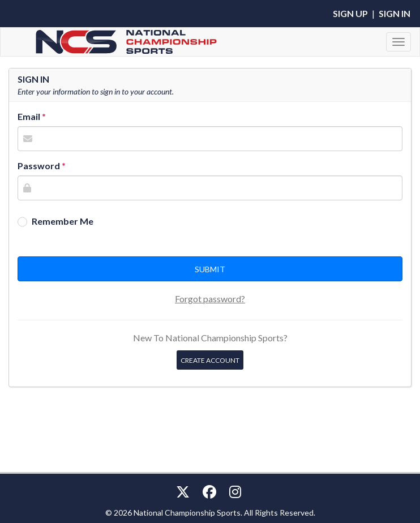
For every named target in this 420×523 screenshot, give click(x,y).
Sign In (395, 13)
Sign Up (350, 13)
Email (29, 116)
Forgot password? (210, 299)
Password (39, 166)
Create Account (210, 360)
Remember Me (63, 221)
